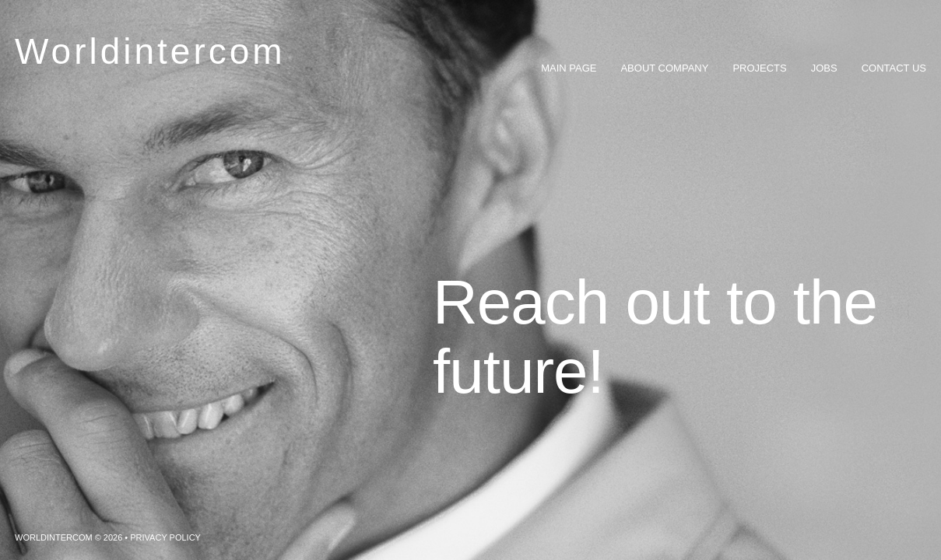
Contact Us (894, 68)
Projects (759, 68)
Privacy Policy (165, 537)
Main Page (569, 68)
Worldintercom (150, 51)
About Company (664, 68)
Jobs (824, 68)
